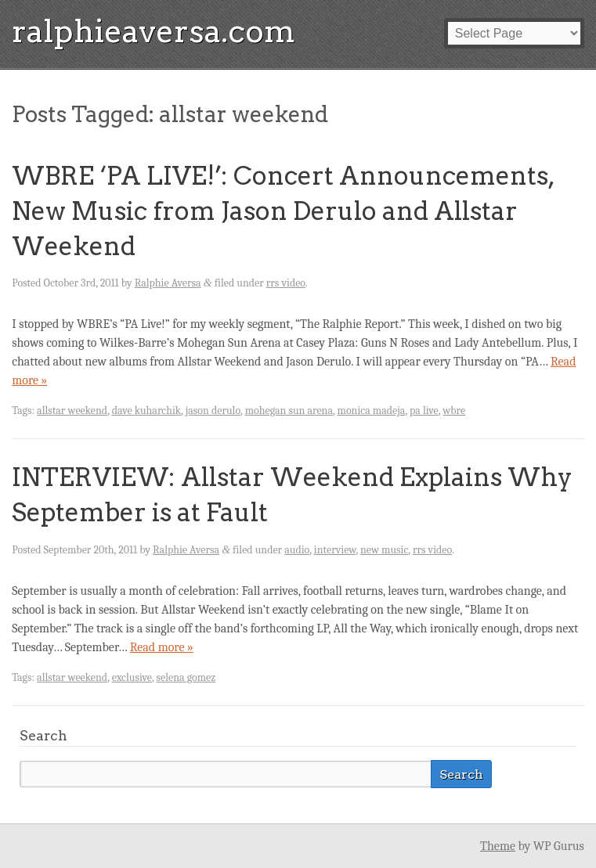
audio (297, 550)
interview (335, 550)
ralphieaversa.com (154, 31)
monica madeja (372, 411)
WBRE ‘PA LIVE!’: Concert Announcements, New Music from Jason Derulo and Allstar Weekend (283, 211)
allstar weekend (72, 411)
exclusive (132, 677)
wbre (454, 411)
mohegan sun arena (289, 411)
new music (384, 550)
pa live (424, 411)
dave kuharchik (147, 411)
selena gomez (186, 677)
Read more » (162, 647)
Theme (498, 846)
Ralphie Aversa (168, 283)
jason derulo (213, 411)
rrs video (286, 283)
